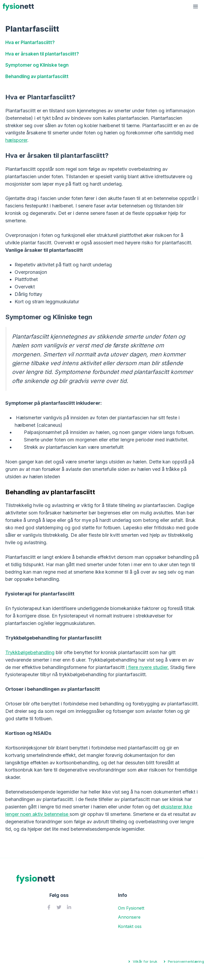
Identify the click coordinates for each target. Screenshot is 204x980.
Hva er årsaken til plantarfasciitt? (42, 54)
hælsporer (16, 140)
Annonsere (129, 917)
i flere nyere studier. (147, 667)
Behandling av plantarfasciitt (37, 76)
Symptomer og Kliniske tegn (37, 65)
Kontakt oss (130, 926)
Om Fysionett (131, 908)
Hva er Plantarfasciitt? (30, 42)
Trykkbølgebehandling (30, 652)
